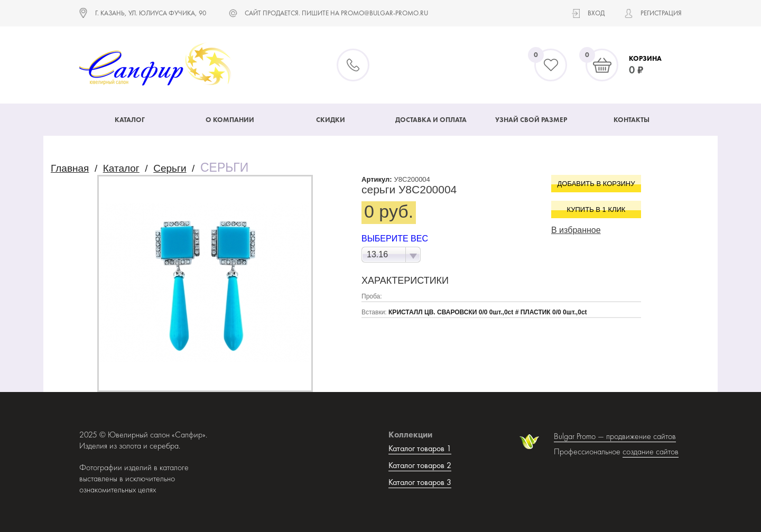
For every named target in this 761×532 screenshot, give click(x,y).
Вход (596, 13)
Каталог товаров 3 (420, 482)
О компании (230, 120)
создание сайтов (651, 451)
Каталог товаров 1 (420, 448)
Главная (70, 168)
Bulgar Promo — (580, 436)
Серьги (170, 168)
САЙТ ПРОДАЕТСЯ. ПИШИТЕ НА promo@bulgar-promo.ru (336, 13)
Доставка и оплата (431, 120)
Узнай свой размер (531, 120)
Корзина (645, 58)
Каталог (130, 120)
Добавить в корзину (596, 184)
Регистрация (661, 13)
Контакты (632, 120)
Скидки (331, 120)
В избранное (576, 230)
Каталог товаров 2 (420, 465)
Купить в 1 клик (596, 209)
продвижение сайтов (641, 436)
